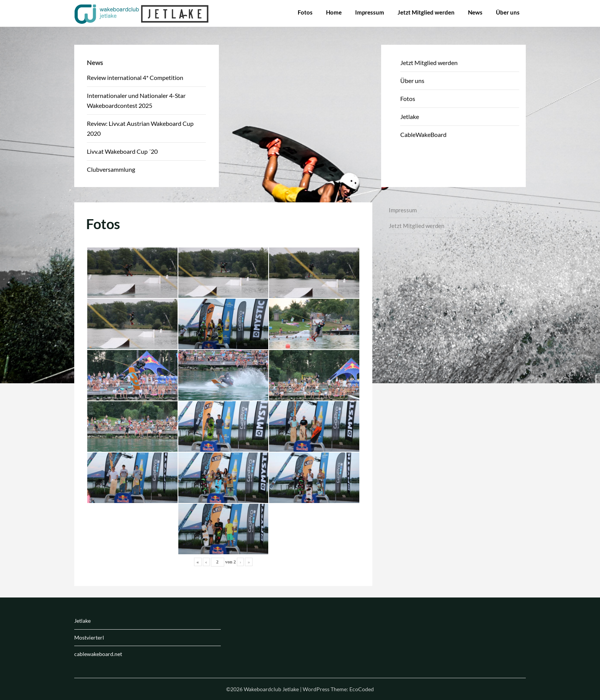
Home (334, 12)
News (475, 12)
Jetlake (410, 116)
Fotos (305, 12)
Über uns (508, 12)
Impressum (370, 12)
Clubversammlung (111, 169)
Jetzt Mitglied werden (426, 12)
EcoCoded (362, 689)
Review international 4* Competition (135, 77)
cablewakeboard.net (98, 654)
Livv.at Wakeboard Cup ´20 (122, 151)
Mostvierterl (89, 637)
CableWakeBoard (423, 134)
